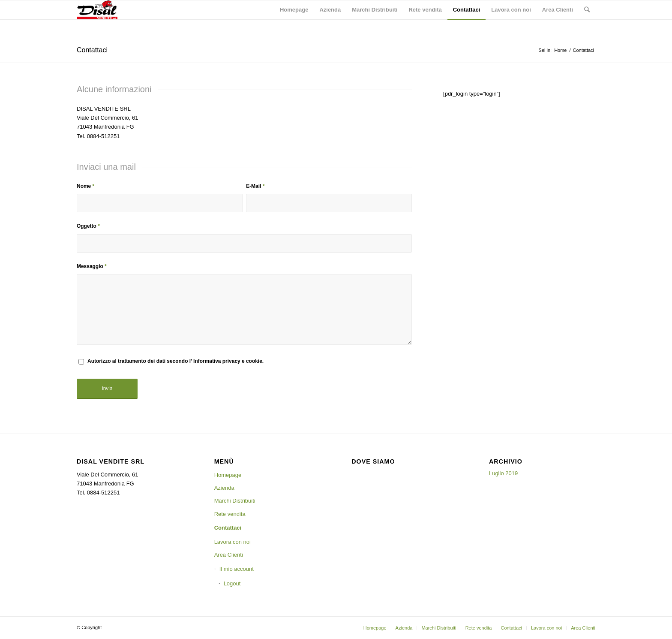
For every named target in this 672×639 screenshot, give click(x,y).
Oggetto (88, 226)
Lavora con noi (232, 542)
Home (560, 50)
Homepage (228, 475)
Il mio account (237, 569)
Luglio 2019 (503, 473)
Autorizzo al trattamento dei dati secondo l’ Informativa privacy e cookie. (175, 361)
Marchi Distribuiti (235, 501)
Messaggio (92, 266)
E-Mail (255, 186)
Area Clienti (229, 555)
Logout (232, 583)
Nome (85, 186)
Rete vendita (230, 514)
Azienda (224, 488)
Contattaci (92, 50)
